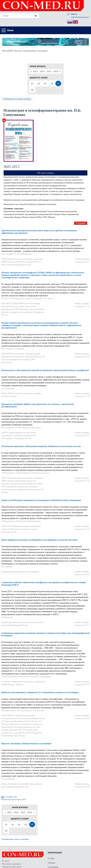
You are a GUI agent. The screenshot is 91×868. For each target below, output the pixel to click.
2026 (56, 71)
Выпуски (18, 51)
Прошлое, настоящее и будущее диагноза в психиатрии (26, 744)
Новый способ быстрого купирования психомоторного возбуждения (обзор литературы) (41, 500)
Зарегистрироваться (80, 17)
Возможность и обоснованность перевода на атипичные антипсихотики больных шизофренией (45, 370)
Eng (75, 21)
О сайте (51, 858)
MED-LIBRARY (8, 51)
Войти (74, 14)
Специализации (30, 51)
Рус (69, 21)
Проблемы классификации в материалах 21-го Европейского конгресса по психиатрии (40, 692)
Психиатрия (43, 51)
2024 (42, 71)
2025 (49, 71)
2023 (35, 71)
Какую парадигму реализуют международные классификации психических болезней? (40, 540)
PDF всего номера (45, 173)
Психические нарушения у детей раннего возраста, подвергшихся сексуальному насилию (41, 446)
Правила (51, 863)
